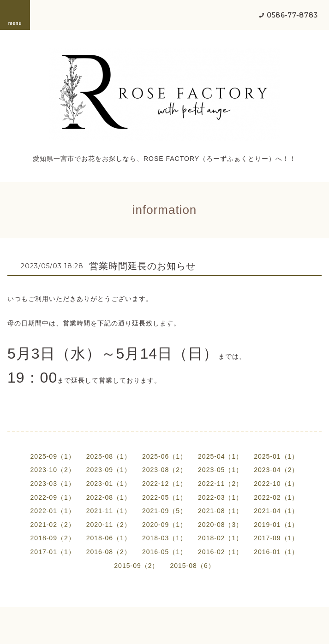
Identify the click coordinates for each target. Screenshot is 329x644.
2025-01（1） (276, 456)
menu (15, 15)
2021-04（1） (276, 511)
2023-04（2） (276, 470)
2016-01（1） (276, 552)
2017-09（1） (276, 538)
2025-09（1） (53, 456)
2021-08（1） (220, 511)
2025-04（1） (220, 456)
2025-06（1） (164, 456)
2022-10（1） (276, 484)
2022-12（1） (164, 484)
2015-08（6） (193, 566)
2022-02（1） (276, 497)
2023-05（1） (220, 470)
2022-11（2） (220, 484)
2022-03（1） (220, 497)
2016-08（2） (109, 552)
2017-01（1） (53, 552)
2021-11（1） (109, 511)
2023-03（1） (53, 484)
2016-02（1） (220, 552)
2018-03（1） (164, 538)
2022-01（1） (53, 511)
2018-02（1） (220, 538)
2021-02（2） (53, 525)
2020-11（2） (109, 525)
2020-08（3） (220, 525)
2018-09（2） (53, 538)
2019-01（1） (276, 525)
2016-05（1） (164, 552)
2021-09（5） (164, 511)
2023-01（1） (109, 484)
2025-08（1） (109, 456)
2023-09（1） (109, 470)
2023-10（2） (53, 470)
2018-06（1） (109, 538)
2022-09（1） (53, 497)
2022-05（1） (164, 497)
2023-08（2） (164, 470)
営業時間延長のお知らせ (142, 266)
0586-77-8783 (292, 15)
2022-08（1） (109, 497)
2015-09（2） (136, 566)
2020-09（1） (164, 525)
